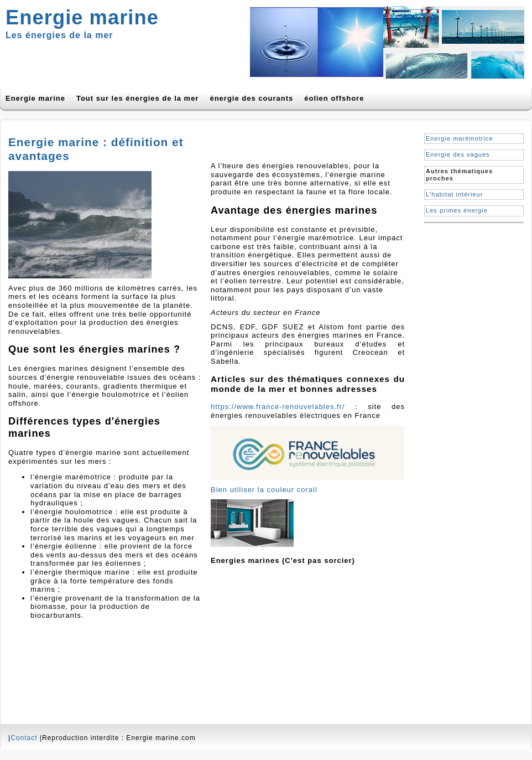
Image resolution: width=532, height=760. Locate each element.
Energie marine (35, 98)
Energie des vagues (458, 154)
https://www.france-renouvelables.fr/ (278, 407)
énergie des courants (251, 98)
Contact (24, 738)
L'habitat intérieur (454, 194)
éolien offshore (334, 98)
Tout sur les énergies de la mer (138, 98)
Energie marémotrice (460, 138)
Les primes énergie (457, 210)
